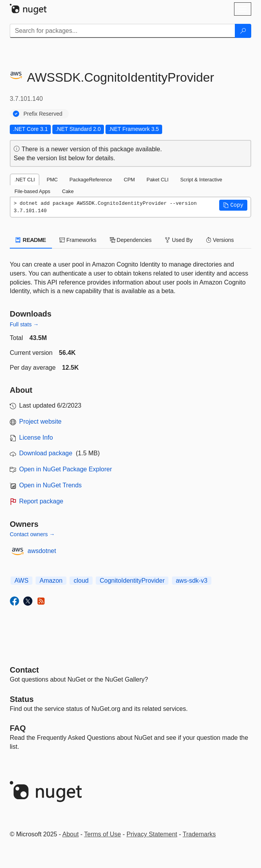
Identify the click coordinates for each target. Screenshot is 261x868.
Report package (41, 501)
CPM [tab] (129, 180)
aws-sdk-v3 (192, 581)
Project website (40, 421)
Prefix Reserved (43, 114)
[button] (233, 205)
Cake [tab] (68, 191)
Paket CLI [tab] (157, 180)
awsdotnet (42, 551)
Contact (24, 670)
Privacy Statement (152, 834)
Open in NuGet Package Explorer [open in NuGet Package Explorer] (65, 469)
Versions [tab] (220, 240)
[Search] (243, 31)
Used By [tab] (179, 240)
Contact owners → (32, 534)
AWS (21, 581)
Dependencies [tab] (131, 240)
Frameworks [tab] (78, 240)
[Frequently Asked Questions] (18, 728)
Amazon (51, 581)
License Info (36, 438)
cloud (81, 581)
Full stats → (24, 324)
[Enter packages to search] (122, 31)
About (71, 834)
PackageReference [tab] (91, 180)
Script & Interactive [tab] (201, 180)
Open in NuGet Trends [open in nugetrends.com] (50, 485)
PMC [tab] (52, 180)
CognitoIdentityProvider (132, 581)
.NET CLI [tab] (25, 180)
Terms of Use (102, 834)
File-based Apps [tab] (32, 191)
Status (22, 699)
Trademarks (199, 834)
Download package (46, 453)
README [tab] (31, 240)
